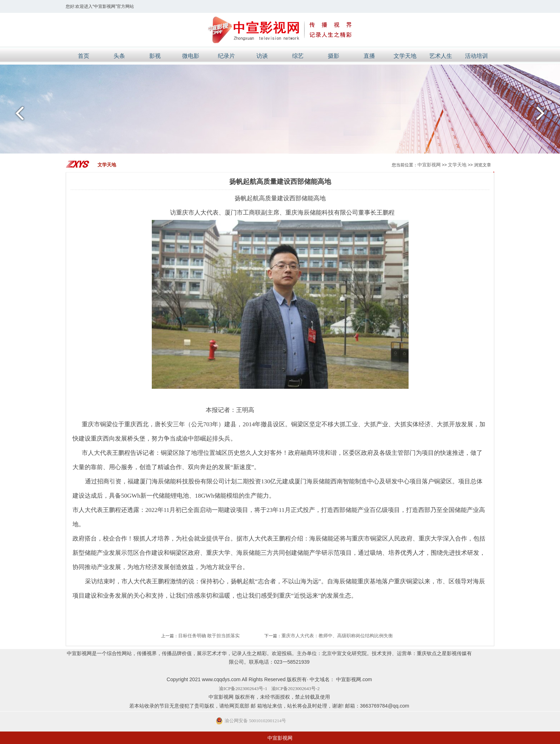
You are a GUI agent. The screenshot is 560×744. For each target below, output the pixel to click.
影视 (155, 56)
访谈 (262, 56)
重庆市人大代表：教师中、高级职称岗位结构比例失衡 (337, 636)
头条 (119, 56)
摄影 (334, 56)
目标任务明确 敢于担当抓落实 (209, 636)
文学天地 (405, 56)
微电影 (191, 56)
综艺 (298, 56)
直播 (369, 56)
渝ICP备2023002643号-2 (296, 688)
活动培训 (476, 56)
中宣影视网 (429, 165)
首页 (84, 56)
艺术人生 (441, 56)
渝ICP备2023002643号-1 (243, 688)
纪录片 (226, 56)
